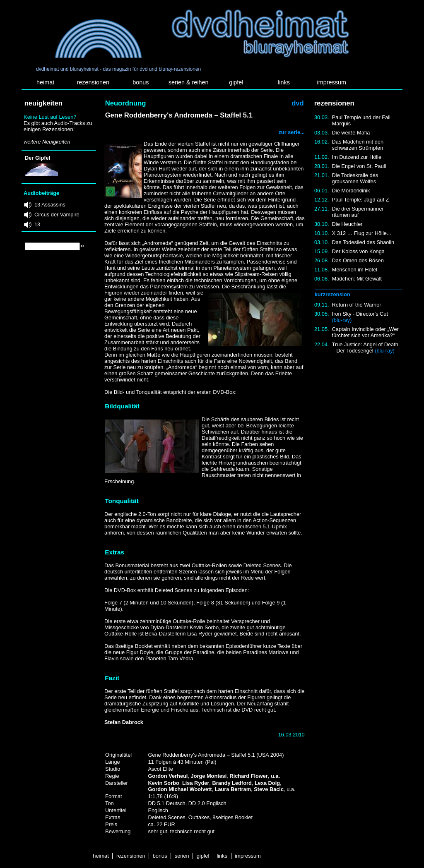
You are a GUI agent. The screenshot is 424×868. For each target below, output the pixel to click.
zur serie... (291, 132)
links (284, 82)
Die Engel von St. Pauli (359, 166)
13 (37, 224)
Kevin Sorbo (163, 783)
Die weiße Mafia (351, 133)
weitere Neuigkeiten (47, 142)
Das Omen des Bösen (358, 260)
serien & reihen (189, 82)
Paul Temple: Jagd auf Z (361, 200)
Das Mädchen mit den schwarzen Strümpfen (358, 145)
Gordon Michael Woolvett (180, 789)
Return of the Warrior (357, 305)
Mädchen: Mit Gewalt (357, 279)
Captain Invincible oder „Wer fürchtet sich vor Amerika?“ (365, 332)
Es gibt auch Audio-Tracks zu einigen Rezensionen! (58, 126)
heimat (45, 82)
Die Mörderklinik (351, 191)
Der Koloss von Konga (358, 251)
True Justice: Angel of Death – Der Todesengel (365, 348)
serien (182, 856)
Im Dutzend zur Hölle (357, 157)
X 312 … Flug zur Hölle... (362, 233)
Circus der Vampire (57, 215)
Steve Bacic (269, 789)
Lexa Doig (267, 783)
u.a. (275, 776)
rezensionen (93, 82)
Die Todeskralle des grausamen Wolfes (355, 178)
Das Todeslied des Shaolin (363, 242)
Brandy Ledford (232, 783)
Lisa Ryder (196, 783)
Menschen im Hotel (355, 270)
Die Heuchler (347, 224)
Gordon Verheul (168, 776)
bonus (141, 82)
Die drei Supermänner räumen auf (358, 212)
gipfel (236, 82)
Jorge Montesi (209, 776)
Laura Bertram (233, 789)
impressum (332, 82)
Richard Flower (248, 776)
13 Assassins (50, 205)
